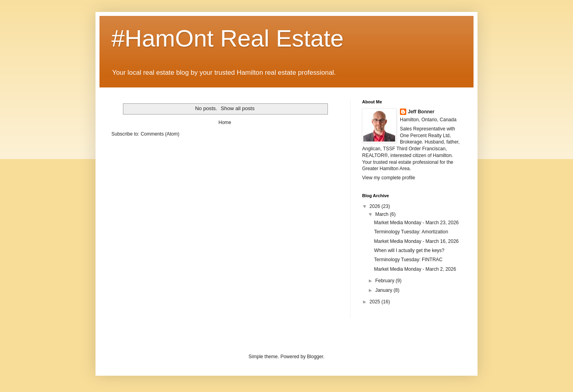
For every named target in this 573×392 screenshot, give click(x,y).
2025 (376, 302)
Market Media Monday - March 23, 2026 (416, 223)
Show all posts (238, 108)
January (384, 290)
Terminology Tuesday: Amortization (411, 232)
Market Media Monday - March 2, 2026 (415, 269)
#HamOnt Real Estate (228, 38)
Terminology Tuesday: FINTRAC (408, 260)
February (385, 281)
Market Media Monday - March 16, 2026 (416, 241)
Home (225, 122)
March (383, 214)
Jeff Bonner (421, 112)
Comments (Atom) (160, 134)
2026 (376, 206)
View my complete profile (389, 178)
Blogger (315, 357)
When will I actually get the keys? (409, 250)
